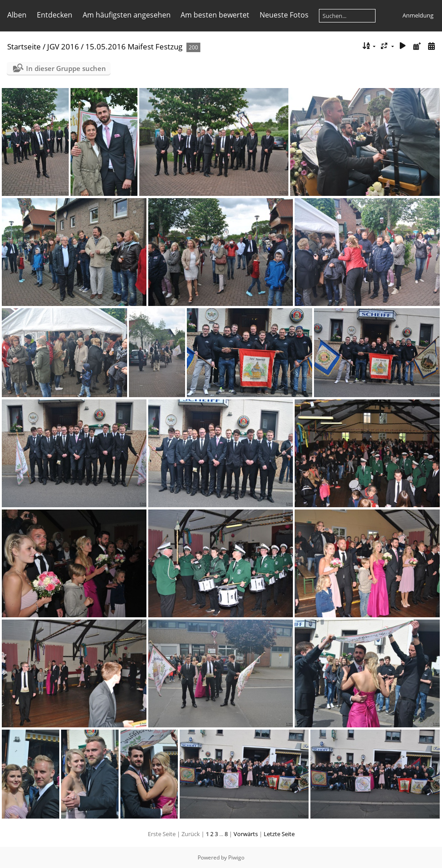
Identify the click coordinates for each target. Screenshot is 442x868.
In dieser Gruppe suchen (66, 68)
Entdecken (55, 15)
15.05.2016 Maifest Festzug (134, 46)
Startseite (24, 46)
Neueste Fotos (284, 15)
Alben (17, 15)
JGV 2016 (63, 46)
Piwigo (236, 857)
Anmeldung (418, 15)
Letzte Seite (279, 834)
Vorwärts (246, 834)
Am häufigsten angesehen (127, 15)
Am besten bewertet (215, 15)
